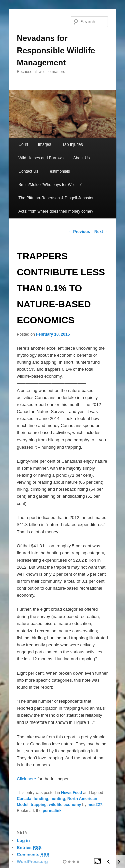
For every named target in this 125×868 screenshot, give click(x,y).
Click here (27, 779)
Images (44, 144)
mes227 (95, 805)
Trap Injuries (72, 144)
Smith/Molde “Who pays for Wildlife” (50, 185)
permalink (52, 811)
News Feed (71, 793)
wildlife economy (65, 805)
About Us (81, 158)
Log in (23, 840)
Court (23, 144)
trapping (39, 805)
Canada (24, 799)
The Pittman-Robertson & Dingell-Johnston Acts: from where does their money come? (56, 205)
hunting (58, 799)
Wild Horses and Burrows (41, 158)
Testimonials (59, 171)
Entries (29, 848)
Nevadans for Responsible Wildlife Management (56, 50)
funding (41, 799)
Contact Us (28, 171)
